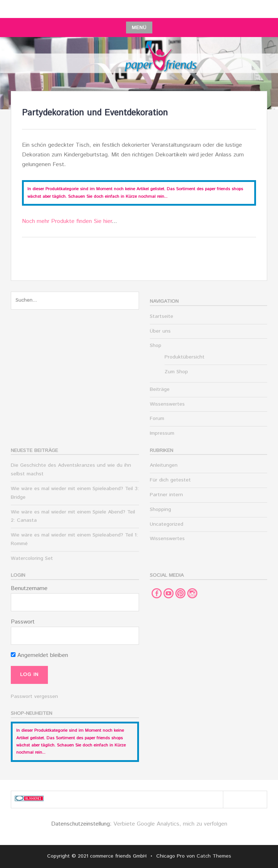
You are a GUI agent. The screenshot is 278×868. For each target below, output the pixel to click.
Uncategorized (167, 524)
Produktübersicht (185, 357)
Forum (157, 419)
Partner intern (166, 495)
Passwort (23, 622)
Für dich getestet (170, 480)
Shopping (160, 510)
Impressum (162, 433)
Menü (139, 28)
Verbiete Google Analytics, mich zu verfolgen (170, 824)
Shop (156, 346)
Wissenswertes (167, 404)
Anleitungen (164, 465)
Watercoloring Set (32, 558)
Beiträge (160, 389)
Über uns (160, 331)
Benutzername (29, 588)
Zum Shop (176, 372)
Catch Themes (214, 856)
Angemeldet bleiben (39, 655)
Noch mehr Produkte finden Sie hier (67, 221)
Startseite (162, 316)
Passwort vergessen (34, 696)
